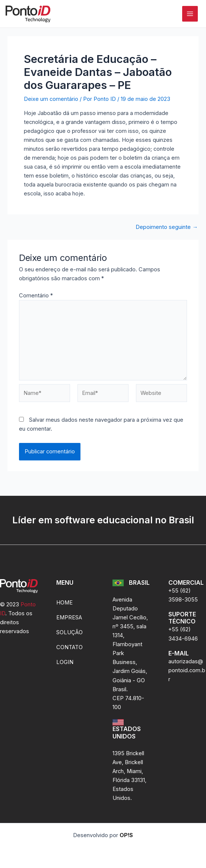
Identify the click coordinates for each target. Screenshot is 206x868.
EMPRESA (69, 618)
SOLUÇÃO (69, 632)
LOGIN (65, 662)
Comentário (36, 296)
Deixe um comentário (51, 99)
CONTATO (69, 647)
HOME (64, 603)
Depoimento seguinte (167, 227)
